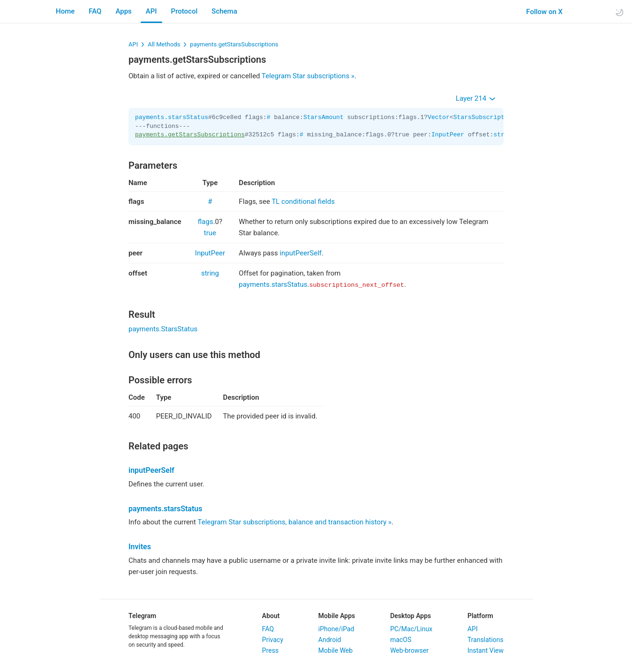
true (210, 233)
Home (65, 11)
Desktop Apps (410, 616)
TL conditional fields (303, 202)
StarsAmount (324, 117)
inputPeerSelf (301, 253)
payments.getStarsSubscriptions (234, 44)
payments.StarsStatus (163, 329)
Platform (480, 616)
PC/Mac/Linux (411, 629)
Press (270, 650)
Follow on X (539, 12)
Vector (439, 117)
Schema (224, 11)
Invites (140, 547)
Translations (485, 640)
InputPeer (448, 135)
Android (330, 640)
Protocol (184, 11)
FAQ (95, 11)
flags (206, 222)
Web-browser (409, 650)
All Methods (164, 44)
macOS (401, 640)
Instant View (485, 650)
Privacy (273, 640)
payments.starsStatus (172, 117)
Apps (123, 11)
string (210, 273)
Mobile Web (335, 650)
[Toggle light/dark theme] (619, 12)
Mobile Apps (337, 616)
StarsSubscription (485, 117)
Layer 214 (476, 98)
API (151, 11)
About (271, 616)
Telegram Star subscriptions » (308, 76)
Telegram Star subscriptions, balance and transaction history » (294, 522)
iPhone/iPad (336, 629)
